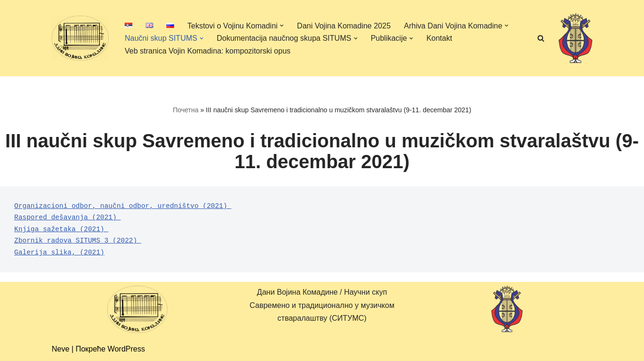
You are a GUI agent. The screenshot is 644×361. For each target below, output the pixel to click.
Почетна (185, 110)
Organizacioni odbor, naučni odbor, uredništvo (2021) (123, 206)
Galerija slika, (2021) (59, 253)
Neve (60, 349)
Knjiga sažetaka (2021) (61, 229)
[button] (282, 26)
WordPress (126, 349)
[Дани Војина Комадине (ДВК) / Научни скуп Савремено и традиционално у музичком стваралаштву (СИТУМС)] (80, 38)
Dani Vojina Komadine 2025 (344, 26)
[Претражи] (541, 38)
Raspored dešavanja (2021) (68, 217)
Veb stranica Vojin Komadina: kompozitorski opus (208, 51)
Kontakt (439, 38)
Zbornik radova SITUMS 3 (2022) (78, 241)
